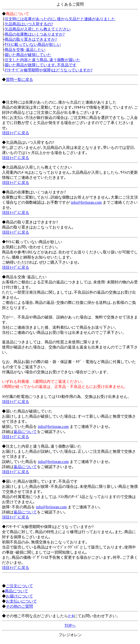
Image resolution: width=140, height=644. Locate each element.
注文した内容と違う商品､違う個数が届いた (42, 60)
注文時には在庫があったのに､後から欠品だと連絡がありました (60, 19)
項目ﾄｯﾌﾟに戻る (16, 133)
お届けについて (19, 596)
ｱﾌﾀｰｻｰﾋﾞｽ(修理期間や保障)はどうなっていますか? (49, 70)
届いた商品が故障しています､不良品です (41, 65)
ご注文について (19, 586)
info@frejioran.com (86, 202)
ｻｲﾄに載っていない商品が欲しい (33, 44)
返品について (25, 432)
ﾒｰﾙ (71, 616)
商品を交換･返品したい (25, 50)
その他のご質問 (19, 606)
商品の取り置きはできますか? (31, 39)
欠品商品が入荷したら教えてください (38, 29)
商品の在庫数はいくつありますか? (35, 34)
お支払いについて (21, 601)
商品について (16, 591)
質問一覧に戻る (19, 80)
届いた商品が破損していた (28, 55)
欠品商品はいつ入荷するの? (29, 24)
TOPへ (70, 625)
